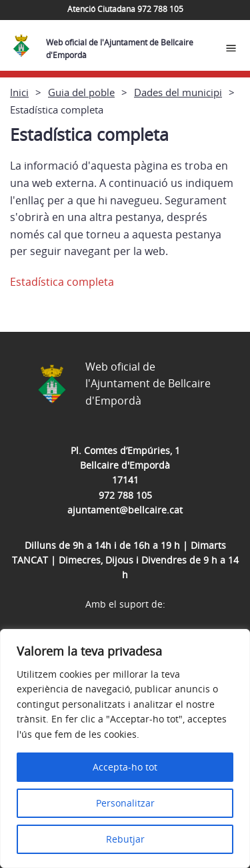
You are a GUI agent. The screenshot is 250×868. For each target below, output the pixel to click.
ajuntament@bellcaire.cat (125, 510)
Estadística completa (62, 282)
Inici (19, 92)
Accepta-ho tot (125, 767)
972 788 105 (125, 495)
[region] (125, 748)
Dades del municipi (178, 92)
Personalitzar (125, 803)
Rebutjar (125, 839)
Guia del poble (81, 92)
